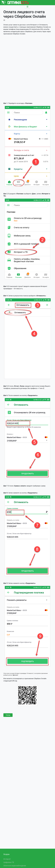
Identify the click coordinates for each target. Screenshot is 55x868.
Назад (8, 715)
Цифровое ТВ (9, 862)
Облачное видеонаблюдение (15, 866)
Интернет (7, 859)
